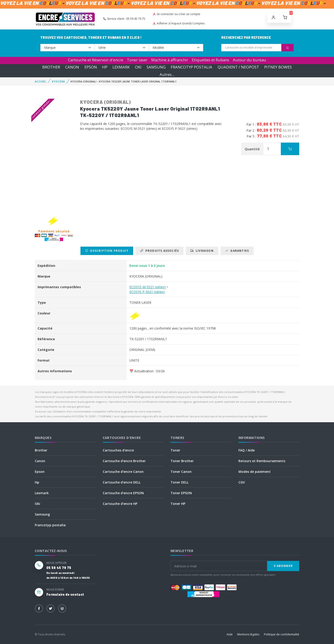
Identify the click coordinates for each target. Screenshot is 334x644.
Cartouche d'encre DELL (122, 482)
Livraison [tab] (202, 251)
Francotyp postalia (50, 525)
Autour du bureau (249, 60)
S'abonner (283, 566)
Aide (230, 634)
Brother (41, 450)
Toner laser (137, 60)
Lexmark (42, 493)
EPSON (91, 67)
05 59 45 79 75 (59, 568)
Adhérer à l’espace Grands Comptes (179, 23)
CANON (72, 67)
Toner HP (178, 504)
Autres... (167, 74)
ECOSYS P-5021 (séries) (147, 292)
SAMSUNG (156, 67)
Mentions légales (248, 634)
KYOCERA (58, 81)
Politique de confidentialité (282, 634)
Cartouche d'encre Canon (123, 472)
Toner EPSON (181, 493)
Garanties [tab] (237, 251)
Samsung (42, 514)
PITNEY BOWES (278, 67)
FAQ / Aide (247, 450)
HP (105, 67)
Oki (37, 504)
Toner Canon (181, 472)
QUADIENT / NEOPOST (238, 67)
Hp (37, 482)
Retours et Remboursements (262, 461)
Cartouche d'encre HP (120, 504)
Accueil (41, 81)
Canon (40, 461)
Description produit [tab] (107, 251)
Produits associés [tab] (159, 251)
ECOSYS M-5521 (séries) (148, 287)
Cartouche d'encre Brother (124, 461)
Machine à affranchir (170, 60)
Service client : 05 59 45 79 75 (124, 19)
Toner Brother (182, 461)
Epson (40, 472)
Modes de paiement (255, 472)
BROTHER (51, 67)
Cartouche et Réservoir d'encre (96, 60)
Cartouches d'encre (118, 450)
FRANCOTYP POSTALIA (191, 67)
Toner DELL (180, 482)
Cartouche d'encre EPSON (123, 493)
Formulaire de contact (65, 594)
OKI (138, 67)
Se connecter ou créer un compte (177, 14)
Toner (175, 450)
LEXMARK (121, 67)
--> (67, 48)
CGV (242, 482)
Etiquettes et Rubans (210, 60)
